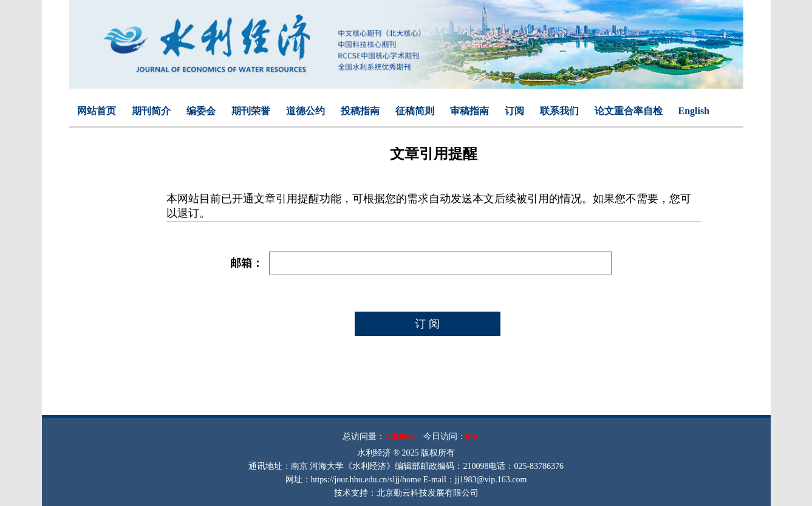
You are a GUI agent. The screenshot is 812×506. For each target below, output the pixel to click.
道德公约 (305, 111)
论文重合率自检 (629, 111)
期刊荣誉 (251, 111)
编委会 (201, 111)
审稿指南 (469, 111)
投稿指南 (360, 111)
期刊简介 (151, 111)
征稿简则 (415, 111)
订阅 (514, 111)
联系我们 (559, 111)
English (694, 111)
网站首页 (97, 111)
